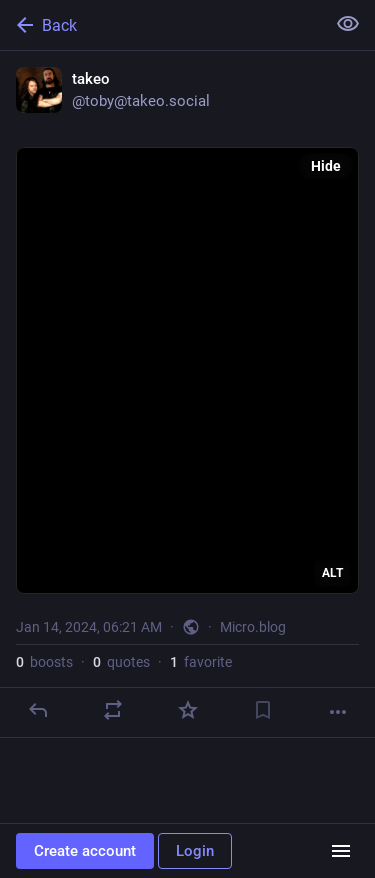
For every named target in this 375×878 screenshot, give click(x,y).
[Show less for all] (348, 24)
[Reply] (38, 710)
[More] (338, 712)
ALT (332, 573)
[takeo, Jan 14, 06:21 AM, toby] (187, 394)
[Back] (160, 25)
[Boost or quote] (113, 710)
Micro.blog (253, 627)
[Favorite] (188, 710)
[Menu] (341, 851)
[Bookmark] (263, 710)
